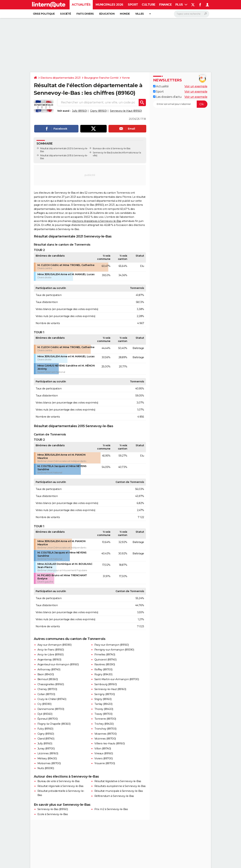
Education (107, 14)
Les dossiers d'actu (167, 97)
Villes (140, 14)
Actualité (161, 86)
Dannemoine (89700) (51, 709)
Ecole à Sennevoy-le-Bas (53, 814)
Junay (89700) (46, 749)
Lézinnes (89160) (48, 753)
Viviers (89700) (104, 758)
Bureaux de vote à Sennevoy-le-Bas (112, 148)
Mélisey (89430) (47, 758)
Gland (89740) (46, 739)
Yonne (126, 78)
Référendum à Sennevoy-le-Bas (114, 796)
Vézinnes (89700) (105, 739)
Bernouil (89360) (48, 679)
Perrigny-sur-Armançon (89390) (114, 650)
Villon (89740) (103, 749)
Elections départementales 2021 (61, 78)
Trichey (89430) (104, 724)
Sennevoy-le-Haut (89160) (126, 111)
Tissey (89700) (103, 714)
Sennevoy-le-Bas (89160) (53, 809)
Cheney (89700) (47, 689)
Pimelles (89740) (105, 655)
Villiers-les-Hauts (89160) (110, 743)
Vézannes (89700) (105, 734)
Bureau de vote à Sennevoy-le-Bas (59, 781)
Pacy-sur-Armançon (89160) (112, 645)
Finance (165, 5)
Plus (181, 5)
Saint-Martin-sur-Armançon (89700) (117, 679)
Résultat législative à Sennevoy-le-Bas (118, 781)
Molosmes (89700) (49, 763)
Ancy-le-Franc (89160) (51, 650)
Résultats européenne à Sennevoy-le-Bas (120, 786)
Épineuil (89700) (48, 719)
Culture (149, 5)
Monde (125, 14)
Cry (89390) (44, 704)
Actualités (81, 5)
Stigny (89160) (103, 699)
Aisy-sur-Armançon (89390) (55, 645)
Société (66, 14)
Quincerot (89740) (105, 660)
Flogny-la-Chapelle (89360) (54, 724)
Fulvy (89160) (45, 729)
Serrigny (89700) (105, 694)
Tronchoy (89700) (105, 729)
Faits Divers (85, 14)
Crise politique (44, 14)
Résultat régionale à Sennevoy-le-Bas (60, 786)
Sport (133, 5)
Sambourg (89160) (106, 684)
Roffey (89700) (103, 669)
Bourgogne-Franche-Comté (101, 78)
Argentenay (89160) (49, 660)
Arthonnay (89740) (49, 669)
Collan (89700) (46, 694)
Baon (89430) (46, 674)
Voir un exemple (196, 86)
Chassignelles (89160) (51, 684)
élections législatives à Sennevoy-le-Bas (97, 221)
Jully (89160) (79, 111)
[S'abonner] (180, 104)
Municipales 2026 (109, 5)
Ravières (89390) (105, 664)
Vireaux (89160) (104, 753)
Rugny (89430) (103, 674)
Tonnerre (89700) (105, 719)
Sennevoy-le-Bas (102, 153)
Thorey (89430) (104, 709)
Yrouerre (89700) (105, 763)
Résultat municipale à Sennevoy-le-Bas (119, 791)
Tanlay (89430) (103, 704)
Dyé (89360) (45, 714)
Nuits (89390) (46, 768)
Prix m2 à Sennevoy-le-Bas (111, 809)
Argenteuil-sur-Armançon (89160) (58, 664)
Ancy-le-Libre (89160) (51, 655)
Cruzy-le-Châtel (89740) (52, 699)
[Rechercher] (192, 14)
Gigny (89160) (98, 111)
